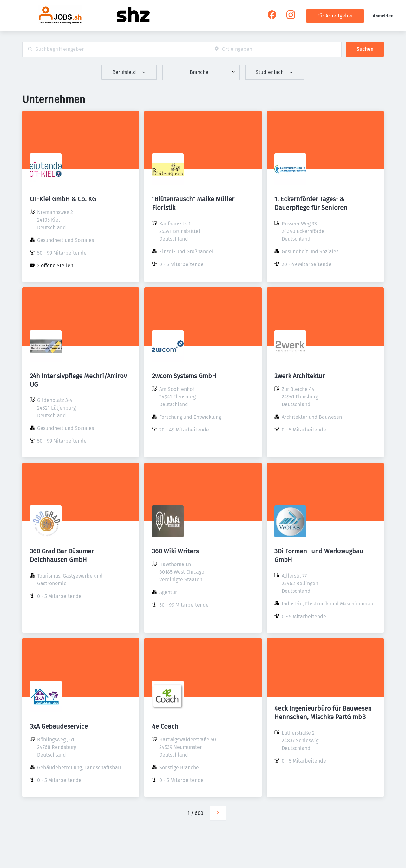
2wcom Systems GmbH (184, 376)
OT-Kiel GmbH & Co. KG (63, 199)
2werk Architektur (300, 376)
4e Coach (165, 726)
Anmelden (383, 16)
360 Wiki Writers (175, 551)
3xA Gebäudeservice (59, 726)
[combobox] (116, 49)
